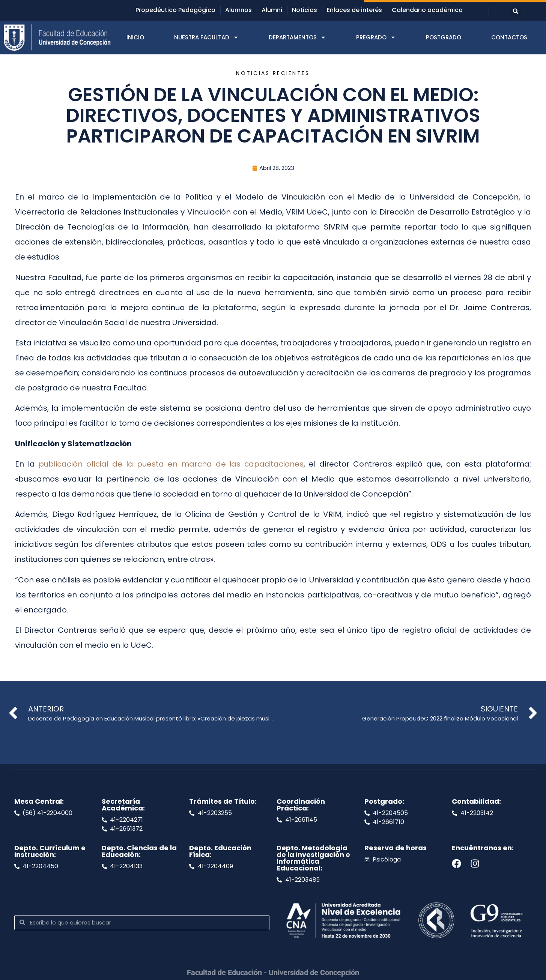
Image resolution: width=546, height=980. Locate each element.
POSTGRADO (444, 37)
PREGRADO (376, 37)
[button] (516, 11)
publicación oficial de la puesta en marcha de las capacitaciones (171, 464)
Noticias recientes (273, 73)
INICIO (135, 37)
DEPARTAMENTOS (297, 37)
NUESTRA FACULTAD (206, 37)
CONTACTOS (509, 37)
